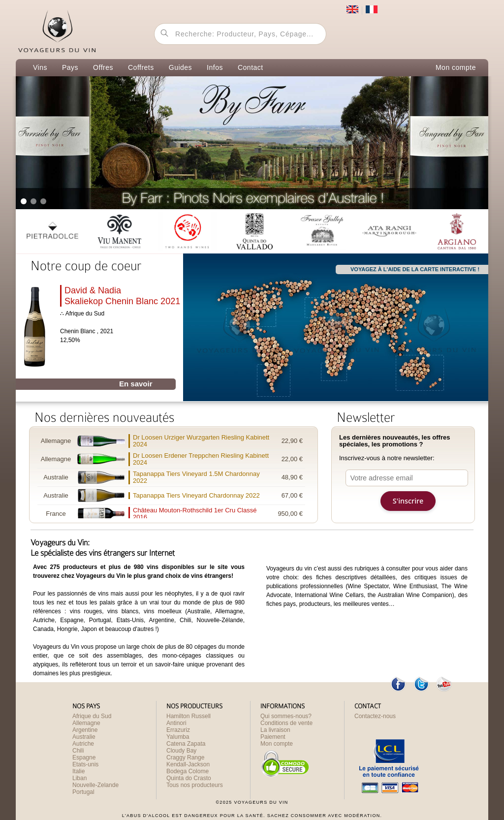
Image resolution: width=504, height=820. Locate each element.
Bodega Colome (188, 771)
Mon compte (456, 67)
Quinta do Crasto (189, 778)
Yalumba (178, 737)
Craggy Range (185, 757)
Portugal (83, 792)
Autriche (83, 744)
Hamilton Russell (189, 716)
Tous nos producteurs (195, 785)
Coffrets (141, 67)
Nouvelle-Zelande (95, 785)
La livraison (275, 730)
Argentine (85, 730)
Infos (215, 67)
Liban (79, 778)
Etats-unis (85, 764)
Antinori (176, 723)
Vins (40, 67)
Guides (180, 67)
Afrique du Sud (92, 716)
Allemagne (86, 723)
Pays (70, 67)
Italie (79, 771)
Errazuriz (178, 730)
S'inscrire (408, 501)
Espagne (84, 757)
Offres (103, 67)
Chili (78, 751)
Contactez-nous (375, 716)
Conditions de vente (286, 723)
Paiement (273, 737)
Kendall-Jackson (188, 764)
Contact (251, 67)
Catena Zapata (186, 744)
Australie (84, 737)
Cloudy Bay (181, 751)
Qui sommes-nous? (286, 716)
